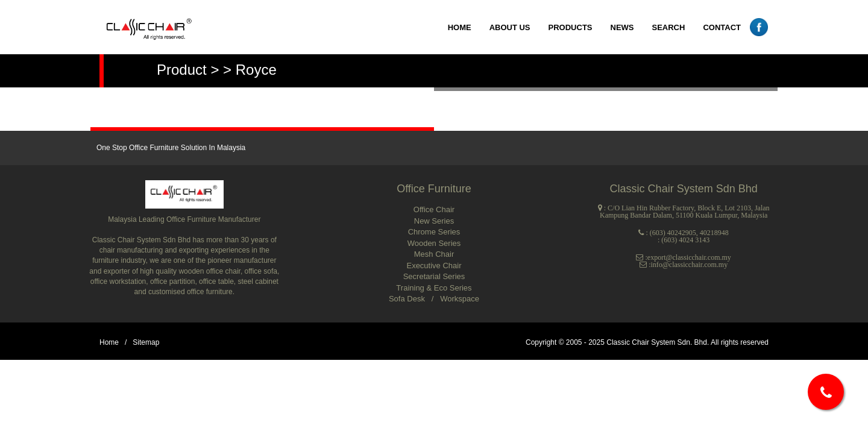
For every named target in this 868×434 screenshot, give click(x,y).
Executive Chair (434, 266)
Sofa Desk (408, 299)
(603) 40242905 (673, 233)
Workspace (460, 299)
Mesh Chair (434, 254)
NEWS (622, 27)
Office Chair (434, 209)
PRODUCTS (571, 27)
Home (109, 342)
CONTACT (722, 27)
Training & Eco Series (434, 288)
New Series (434, 221)
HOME (460, 27)
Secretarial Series (434, 276)
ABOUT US (510, 27)
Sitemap (146, 342)
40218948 (714, 233)
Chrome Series (434, 232)
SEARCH (669, 27)
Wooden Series (434, 243)
